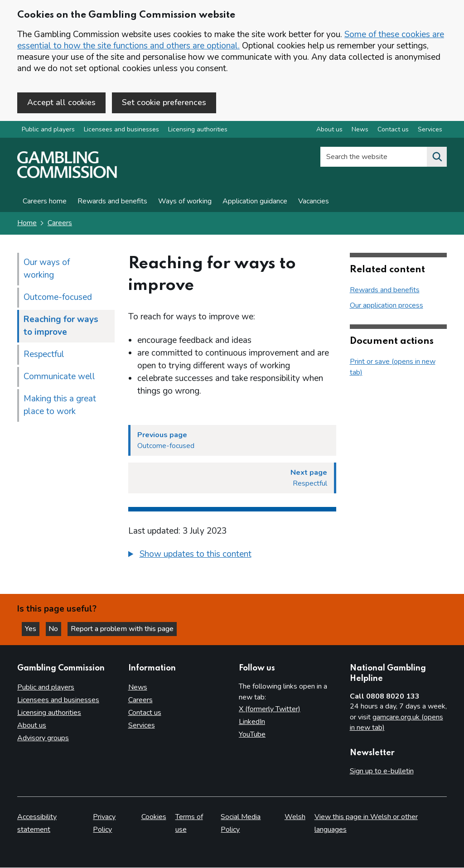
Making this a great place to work (60, 406)
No (58, 628)
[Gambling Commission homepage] (67, 177)
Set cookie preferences (164, 102)
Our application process (387, 306)
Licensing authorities (198, 131)
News (138, 688)
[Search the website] (437, 158)
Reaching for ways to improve (61, 327)
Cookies (154, 817)
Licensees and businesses (121, 131)
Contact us (145, 713)
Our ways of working (47, 270)
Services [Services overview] (430, 131)
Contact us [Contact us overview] (393, 131)
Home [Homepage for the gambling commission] (27, 224)
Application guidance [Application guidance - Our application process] (255, 203)
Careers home (45, 203)
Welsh (295, 817)
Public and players (48, 131)
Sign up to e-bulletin (382, 771)
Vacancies (314, 203)
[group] (232, 556)
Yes (34, 628)
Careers (60, 224)
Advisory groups (43, 738)
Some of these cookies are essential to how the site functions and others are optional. (231, 40)
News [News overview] (360, 131)
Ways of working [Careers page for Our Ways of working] (185, 203)
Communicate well (59, 377)
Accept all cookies (61, 102)
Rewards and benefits (112, 203)
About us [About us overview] (329, 131)
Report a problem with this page (127, 628)
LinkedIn (252, 722)
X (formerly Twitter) (270, 709)
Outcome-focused (58, 298)
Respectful (44, 355)
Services (142, 726)
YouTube (252, 735)
